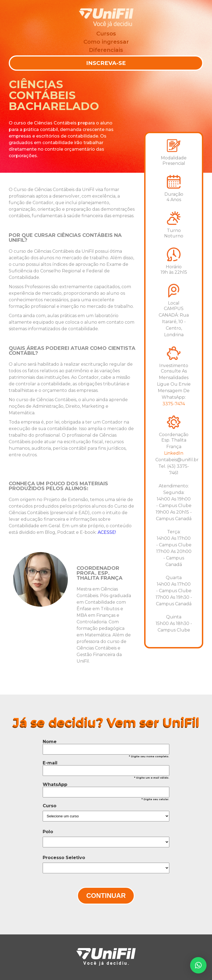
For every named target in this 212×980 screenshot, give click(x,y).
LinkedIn (174, 453)
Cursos (106, 34)
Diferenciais (106, 50)
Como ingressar (106, 42)
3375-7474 (174, 404)
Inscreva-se (106, 63)
